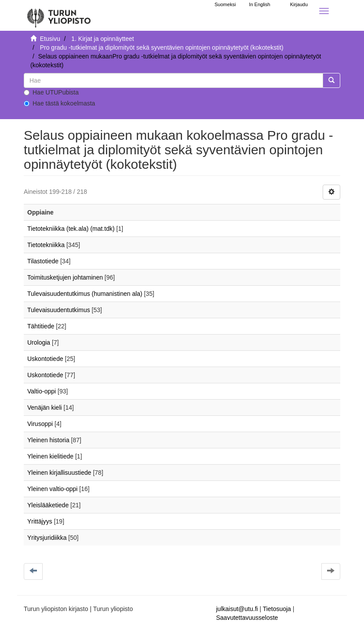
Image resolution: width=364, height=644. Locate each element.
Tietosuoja (277, 609)
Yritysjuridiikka (47, 538)
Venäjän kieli (45, 408)
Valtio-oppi (42, 391)
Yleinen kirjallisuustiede (59, 473)
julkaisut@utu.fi (237, 609)
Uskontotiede (45, 359)
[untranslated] (173, 80)
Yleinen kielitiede (50, 456)
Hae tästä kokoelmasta (59, 103)
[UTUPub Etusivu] (59, 15)
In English (259, 4)
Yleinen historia (48, 440)
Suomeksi (225, 4)
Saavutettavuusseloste (247, 618)
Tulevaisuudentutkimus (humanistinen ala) (85, 294)
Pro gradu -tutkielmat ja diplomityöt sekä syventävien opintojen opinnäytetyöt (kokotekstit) (162, 47)
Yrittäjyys (40, 521)
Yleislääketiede (48, 505)
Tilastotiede (43, 261)
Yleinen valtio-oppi (52, 489)
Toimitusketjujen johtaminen (65, 277)
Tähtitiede (41, 326)
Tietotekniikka (46, 245)
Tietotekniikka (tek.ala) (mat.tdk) (71, 229)
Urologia (39, 342)
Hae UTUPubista (51, 92)
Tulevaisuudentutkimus (59, 310)
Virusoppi (40, 424)
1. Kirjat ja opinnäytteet (102, 39)
